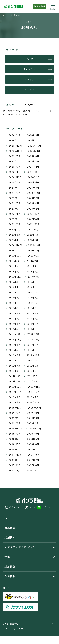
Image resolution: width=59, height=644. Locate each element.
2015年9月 (34, 303)
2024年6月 (33, 182)
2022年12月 (33, 214)
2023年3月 (15, 209)
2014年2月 (33, 329)
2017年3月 (33, 287)
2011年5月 (32, 376)
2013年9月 (34, 339)
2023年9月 (15, 198)
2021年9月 (34, 230)
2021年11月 (33, 224)
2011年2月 (14, 381)
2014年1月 (14, 334)
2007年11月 (15, 455)
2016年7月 (15, 298)
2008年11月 (35, 429)
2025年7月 (15, 156)
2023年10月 (34, 193)
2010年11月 (34, 387)
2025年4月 (33, 161)
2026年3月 (33, 135)
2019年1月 (14, 261)
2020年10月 (15, 245)
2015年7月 (15, 308)
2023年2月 (33, 209)
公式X (30, 507)
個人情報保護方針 (11, 624)
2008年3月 (15, 450)
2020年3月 (33, 250)
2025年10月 (15, 151)
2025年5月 (15, 161)
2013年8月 (15, 345)
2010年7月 (33, 397)
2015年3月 (15, 318)
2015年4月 (33, 313)
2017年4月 (15, 287)
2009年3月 (33, 418)
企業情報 (10, 576)
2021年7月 (33, 235)
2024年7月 (15, 182)
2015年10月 (15, 303)
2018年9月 (32, 261)
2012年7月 (15, 366)
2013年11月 (15, 339)
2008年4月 (33, 444)
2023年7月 (33, 198)
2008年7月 (15, 439)
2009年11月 (15, 408)
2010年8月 (15, 397)
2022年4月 (33, 219)
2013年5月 (33, 350)
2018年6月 (15, 266)
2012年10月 (15, 360)
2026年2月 (15, 140)
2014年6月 (15, 329)
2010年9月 (34, 392)
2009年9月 (15, 413)
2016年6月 (33, 298)
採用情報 (10, 567)
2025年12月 (15, 146)
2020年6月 (15, 250)
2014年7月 (33, 324)
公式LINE (45, 507)
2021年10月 (15, 230)
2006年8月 (33, 470)
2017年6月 (33, 282)
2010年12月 (15, 387)
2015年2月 (33, 318)
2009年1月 (33, 423)
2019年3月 (34, 256)
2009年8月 (33, 413)
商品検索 (10, 528)
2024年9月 (34, 177)
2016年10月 (15, 292)
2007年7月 (33, 460)
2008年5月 (15, 444)
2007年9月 (34, 455)
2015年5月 (15, 313)
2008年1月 (33, 450)
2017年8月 (15, 282)
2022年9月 (15, 219)
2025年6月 (33, 156)
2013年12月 (33, 334)
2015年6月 (33, 308)
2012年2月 (33, 371)
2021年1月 (33, 240)
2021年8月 (15, 235)
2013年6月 (15, 350)
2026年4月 (15, 135)
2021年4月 (15, 240)
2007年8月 (15, 460)
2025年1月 (15, 172)
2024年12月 (33, 172)
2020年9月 (34, 245)
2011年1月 (32, 381)
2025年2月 (33, 167)
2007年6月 (15, 465)
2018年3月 (15, 271)
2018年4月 (33, 266)
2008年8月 (33, 434)
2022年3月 (15, 224)
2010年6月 (15, 402)
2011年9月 (14, 376)
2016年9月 (34, 292)
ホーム (6, 15)
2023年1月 (15, 214)
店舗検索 (40, 6)
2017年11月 (15, 277)
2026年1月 (33, 140)
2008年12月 (15, 429)
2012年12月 (33, 355)
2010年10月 (15, 392)
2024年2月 (15, 193)
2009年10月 (35, 408)
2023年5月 (15, 203)
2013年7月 (33, 345)
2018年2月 (33, 271)
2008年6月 (33, 439)
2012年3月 (15, 371)
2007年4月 (33, 465)
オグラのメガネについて (20, 547)
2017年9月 (34, 277)
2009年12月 (33, 402)
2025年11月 (35, 146)
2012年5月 (33, 366)
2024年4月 (15, 188)
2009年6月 (15, 418)
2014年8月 (15, 324)
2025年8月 (34, 151)
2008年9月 (15, 434)
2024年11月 (15, 177)
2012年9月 (34, 360)
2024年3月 (33, 188)
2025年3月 (15, 167)
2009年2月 (15, 423)
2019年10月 (15, 256)
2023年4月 (33, 203)
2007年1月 (15, 470)
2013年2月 (15, 355)
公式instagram (14, 507)
